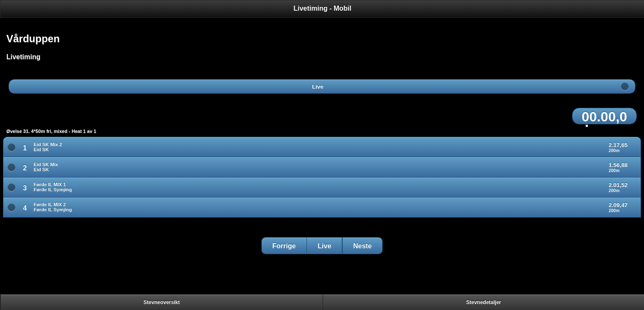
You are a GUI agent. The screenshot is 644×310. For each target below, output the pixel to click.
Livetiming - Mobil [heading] (323, 8)
